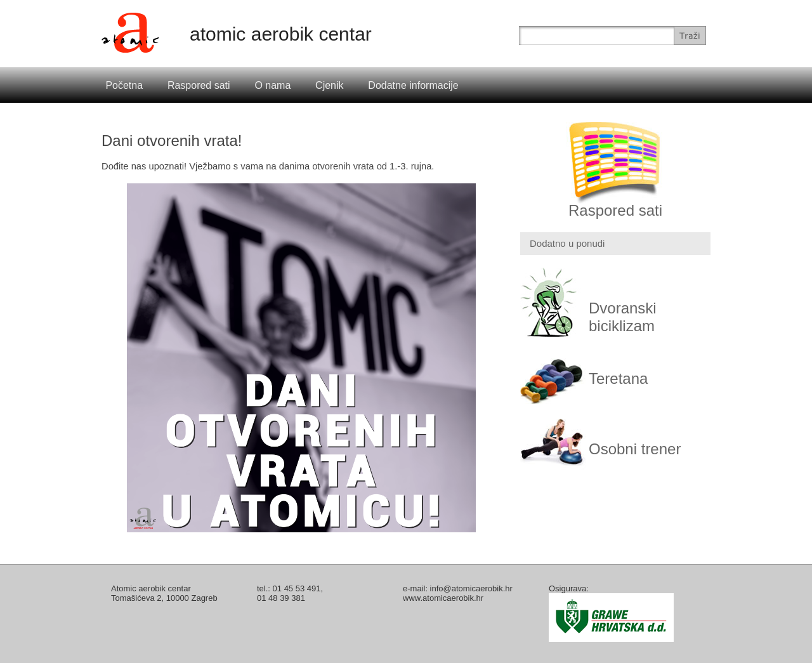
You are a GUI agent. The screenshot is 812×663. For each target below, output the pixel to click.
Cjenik (329, 85)
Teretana (618, 378)
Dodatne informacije (413, 85)
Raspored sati (199, 85)
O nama (272, 85)
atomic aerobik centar (281, 34)
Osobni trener (635, 449)
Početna (124, 85)
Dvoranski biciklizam (623, 317)
